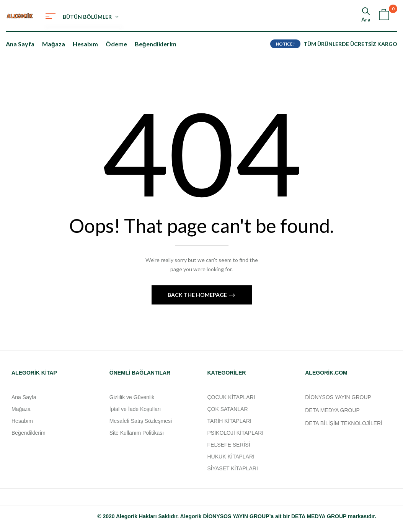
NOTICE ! (285, 44)
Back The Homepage (198, 295)
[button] (384, 16)
